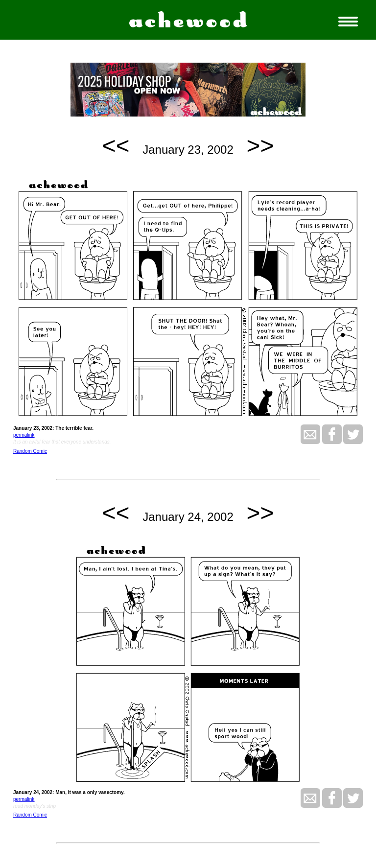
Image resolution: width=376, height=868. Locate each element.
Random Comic (30, 451)
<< (116, 146)
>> (260, 146)
